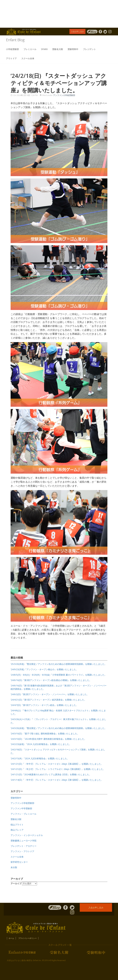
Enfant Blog (15, 40)
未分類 (14, 867)
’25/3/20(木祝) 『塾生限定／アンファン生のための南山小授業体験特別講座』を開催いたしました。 (59, 664)
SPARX (44, 49)
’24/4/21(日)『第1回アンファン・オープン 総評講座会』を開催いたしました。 (48, 700)
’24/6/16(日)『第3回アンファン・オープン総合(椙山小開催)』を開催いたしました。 (51, 680)
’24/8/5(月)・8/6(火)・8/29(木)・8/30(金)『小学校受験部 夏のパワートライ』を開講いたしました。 (59, 675)
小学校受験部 (12, 49)
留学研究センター (19, 862)
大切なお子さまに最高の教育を (20, 960)
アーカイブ (16, 883)
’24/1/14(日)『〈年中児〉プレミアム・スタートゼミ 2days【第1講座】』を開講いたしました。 (57, 780)
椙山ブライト (17, 825)
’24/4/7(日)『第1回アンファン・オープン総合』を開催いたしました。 (44, 705)
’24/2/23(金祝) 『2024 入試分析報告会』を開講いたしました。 (41, 744)
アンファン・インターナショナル (27, 835)
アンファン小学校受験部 (64, 95)
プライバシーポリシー (28, 938)
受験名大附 (58, 49)
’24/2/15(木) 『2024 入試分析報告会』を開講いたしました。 (40, 758)
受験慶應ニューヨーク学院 (24, 841)
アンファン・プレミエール (24, 814)
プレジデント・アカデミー (24, 846)
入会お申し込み (77, 31)
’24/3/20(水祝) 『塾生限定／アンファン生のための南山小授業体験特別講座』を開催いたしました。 (59, 728)
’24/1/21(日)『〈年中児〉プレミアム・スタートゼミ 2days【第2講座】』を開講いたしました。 (57, 764)
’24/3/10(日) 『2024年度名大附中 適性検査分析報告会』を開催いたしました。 (48, 739)
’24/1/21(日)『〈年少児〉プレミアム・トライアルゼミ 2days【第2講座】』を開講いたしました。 (58, 769)
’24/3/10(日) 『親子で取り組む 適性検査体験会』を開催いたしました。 (45, 734)
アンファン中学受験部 (21, 808)
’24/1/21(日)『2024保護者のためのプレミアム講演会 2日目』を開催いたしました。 (51, 774)
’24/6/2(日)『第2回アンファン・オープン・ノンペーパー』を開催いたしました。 (50, 694)
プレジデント (89, 49)
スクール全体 (28, 58)
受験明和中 (73, 49)
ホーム (11, 938)
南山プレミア (17, 830)
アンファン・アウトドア (22, 851)
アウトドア (11, 58)
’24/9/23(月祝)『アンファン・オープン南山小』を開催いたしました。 (44, 669)
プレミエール (30, 49)
